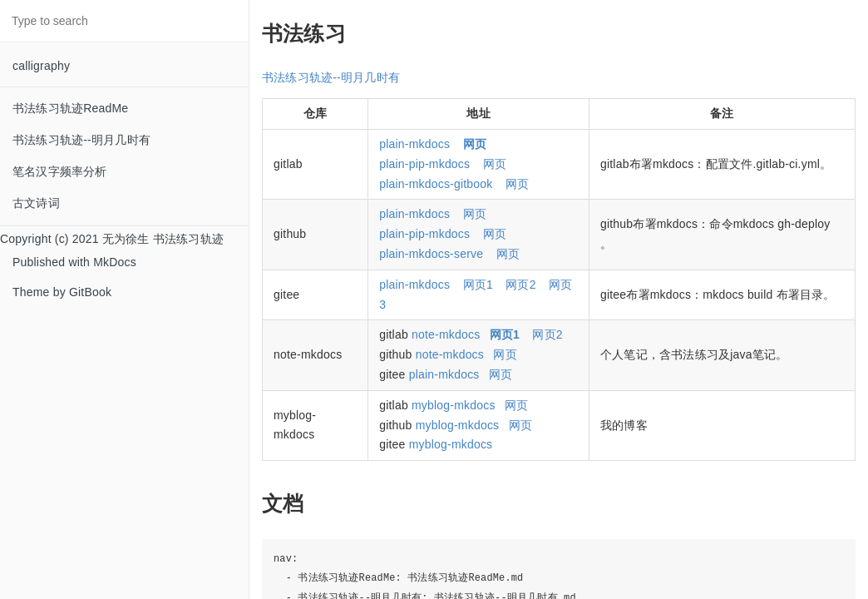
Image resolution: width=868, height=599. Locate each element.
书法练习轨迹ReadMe (70, 108)
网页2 (520, 285)
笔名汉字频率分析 (60, 171)
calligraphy (41, 66)
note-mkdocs (446, 334)
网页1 (478, 285)
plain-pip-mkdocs (424, 164)
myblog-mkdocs (454, 405)
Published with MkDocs (74, 262)
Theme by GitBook (62, 292)
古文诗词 (36, 203)
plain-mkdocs (414, 144)
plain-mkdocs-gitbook (436, 184)
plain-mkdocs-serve (431, 254)
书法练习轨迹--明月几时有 (81, 140)
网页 (495, 164)
